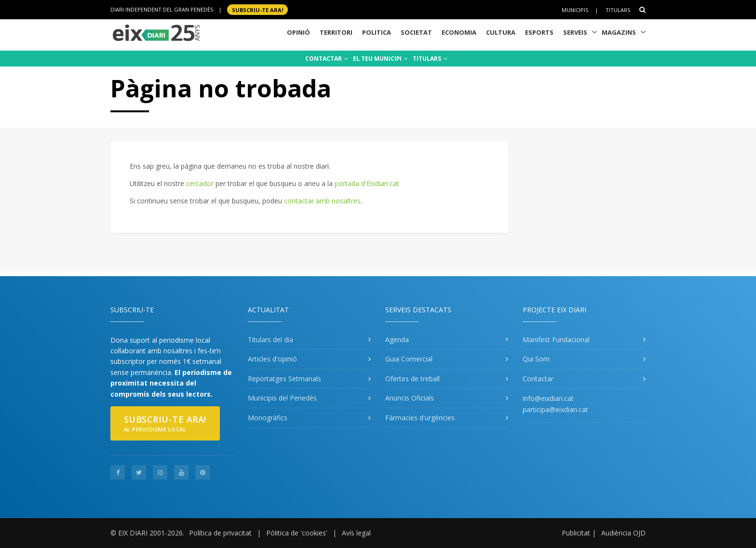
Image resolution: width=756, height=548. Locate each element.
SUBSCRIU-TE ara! (257, 9)
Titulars (618, 10)
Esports (539, 32)
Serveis (575, 32)
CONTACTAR (327, 59)
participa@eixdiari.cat (555, 409)
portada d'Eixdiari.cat (367, 183)
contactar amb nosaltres (322, 201)
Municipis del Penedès (282, 398)
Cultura (501, 32)
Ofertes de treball (412, 379)
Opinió (298, 32)
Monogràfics (268, 418)
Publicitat (576, 533)
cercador (200, 183)
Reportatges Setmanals (284, 379)
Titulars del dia (270, 340)
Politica (377, 32)
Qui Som (536, 359)
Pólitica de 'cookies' (297, 533)
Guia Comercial (409, 359)
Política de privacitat (220, 533)
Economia (459, 32)
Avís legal (356, 533)
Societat (416, 32)
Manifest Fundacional (556, 340)
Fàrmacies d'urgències (420, 418)
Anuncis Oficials (410, 398)
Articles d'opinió (272, 359)
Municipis (575, 10)
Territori (336, 32)
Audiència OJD (623, 533)
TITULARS (430, 59)
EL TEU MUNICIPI (380, 59)
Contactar (538, 379)
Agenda (397, 340)
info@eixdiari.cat (548, 398)
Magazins (619, 32)
